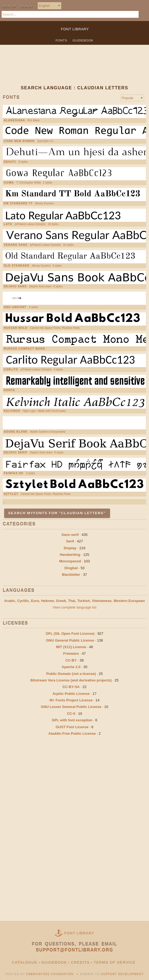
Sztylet (11, 494)
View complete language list (74, 607)
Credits (80, 962)
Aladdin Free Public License (72, 733)
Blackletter (71, 575)
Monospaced (70, 561)
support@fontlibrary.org (74, 950)
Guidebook (83, 40)
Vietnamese (102, 601)
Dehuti (10, 162)
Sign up (9, 6)
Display (70, 548)
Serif (70, 541)
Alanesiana (14, 120)
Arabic (10, 601)
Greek (61, 601)
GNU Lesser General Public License (71, 707)
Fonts (61, 40)
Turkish (84, 601)
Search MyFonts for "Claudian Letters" (57, 513)
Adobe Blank (16, 432)
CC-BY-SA (71, 687)
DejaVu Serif (16, 453)
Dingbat (71, 568)
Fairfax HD (14, 473)
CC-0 (71, 714)
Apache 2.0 (71, 667)
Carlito (11, 370)
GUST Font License (72, 727)
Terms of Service (115, 962)
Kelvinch (12, 411)
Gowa (9, 183)
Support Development (122, 974)
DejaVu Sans (15, 287)
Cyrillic (23, 601)
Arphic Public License (71, 694)
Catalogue (25, 962)
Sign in (26, 6)
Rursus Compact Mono (25, 349)
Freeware (71, 653)
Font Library (79, 933)
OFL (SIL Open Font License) (70, 634)
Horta (9, 390)
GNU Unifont (15, 307)
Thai (72, 601)
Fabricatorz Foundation (50, 974)
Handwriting (70, 555)
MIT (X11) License (71, 647)
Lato (8, 224)
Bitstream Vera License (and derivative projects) (71, 680)
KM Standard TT (18, 203)
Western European (129, 601)
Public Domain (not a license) (71, 674)
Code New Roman (19, 141)
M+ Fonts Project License (71, 700)
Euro (35, 601)
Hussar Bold (16, 328)
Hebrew (47, 601)
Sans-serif (70, 535)
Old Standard (17, 266)
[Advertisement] (74, 69)
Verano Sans (16, 245)
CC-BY (71, 660)
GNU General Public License (70, 640)
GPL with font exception (72, 720)
